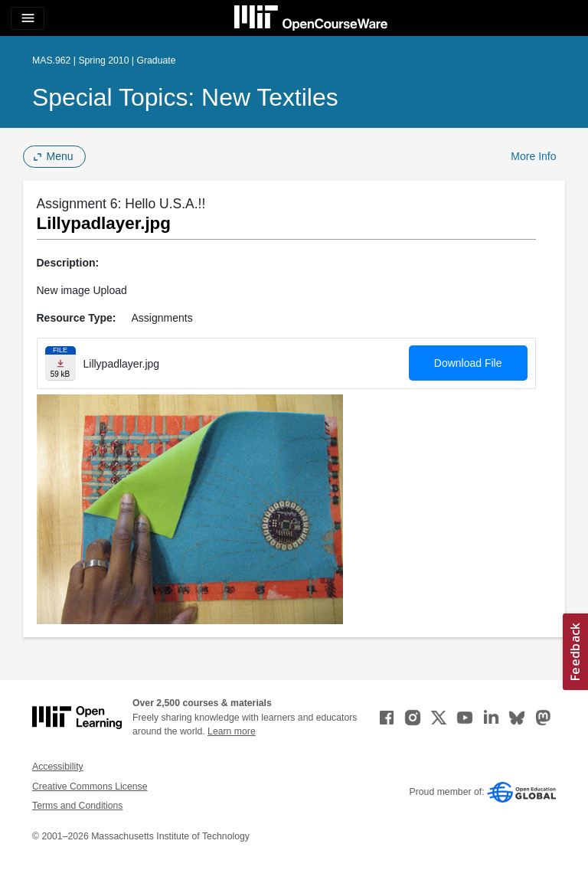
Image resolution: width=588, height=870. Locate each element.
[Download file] (60, 363)
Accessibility (58, 767)
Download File (468, 363)
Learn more (232, 731)
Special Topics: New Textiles (185, 97)
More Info (533, 156)
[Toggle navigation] (28, 18)
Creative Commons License (90, 787)
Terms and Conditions (77, 806)
